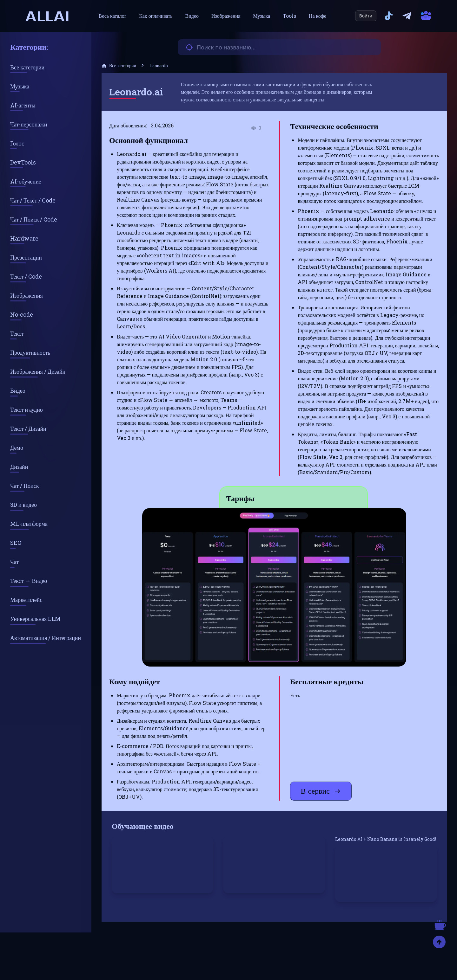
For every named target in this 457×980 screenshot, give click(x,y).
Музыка (262, 16)
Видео (192, 16)
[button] (274, 587)
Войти (366, 16)
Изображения (226, 16)
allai (48, 16)
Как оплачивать (156, 16)
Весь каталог (113, 16)
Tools (289, 16)
